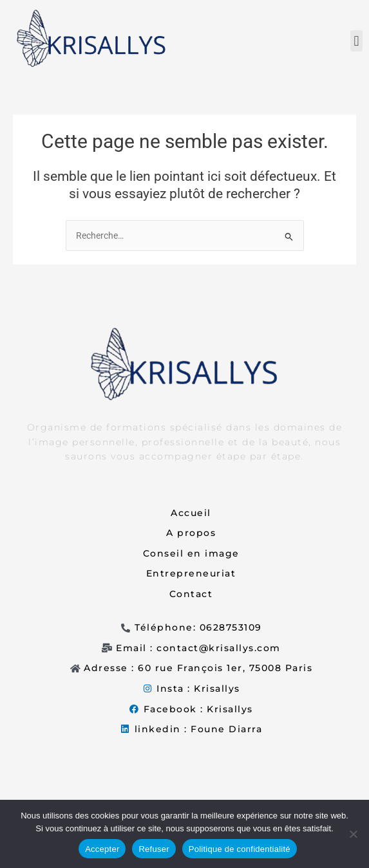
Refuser (154, 849)
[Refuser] (353, 834)
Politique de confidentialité (240, 849)
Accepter (102, 849)
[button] (356, 41)
